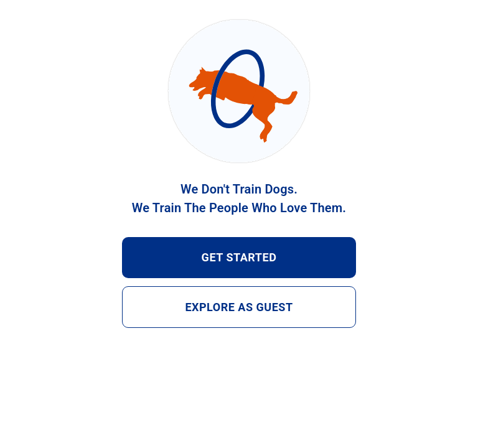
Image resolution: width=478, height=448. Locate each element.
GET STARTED (239, 258)
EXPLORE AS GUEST (239, 307)
